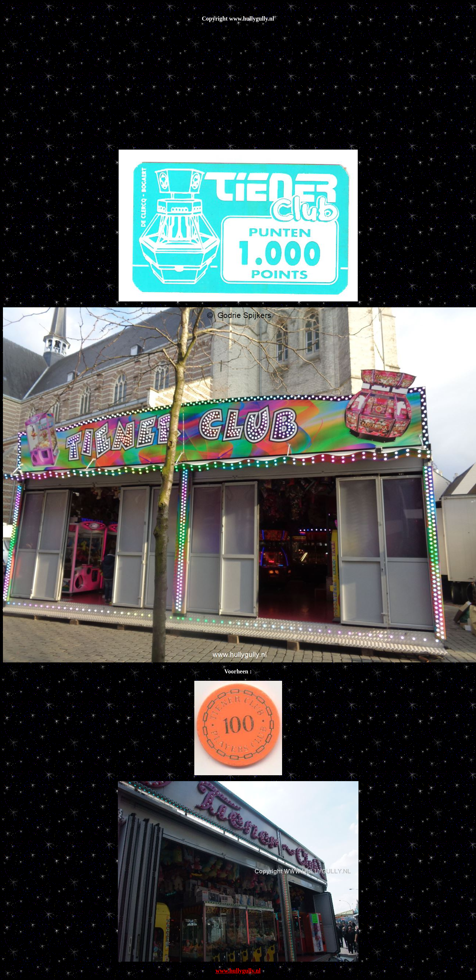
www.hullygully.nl (238, 971)
